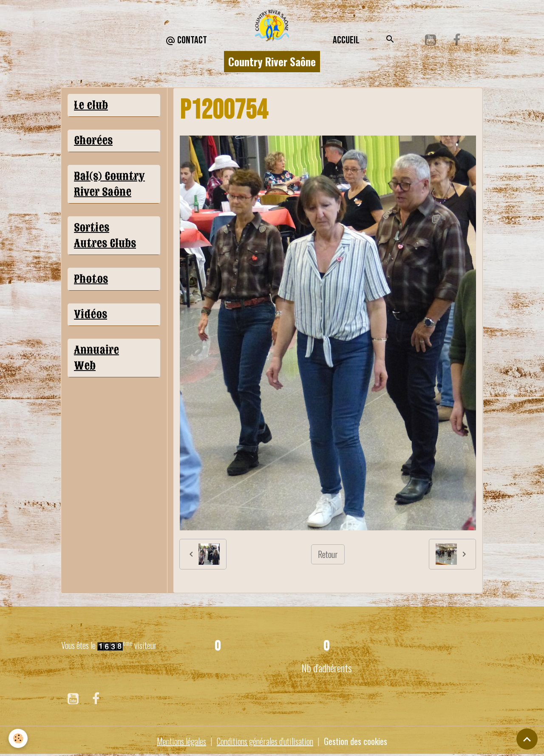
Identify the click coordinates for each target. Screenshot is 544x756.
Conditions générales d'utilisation (265, 741)
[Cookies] (18, 738)
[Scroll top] (527, 739)
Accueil (346, 40)
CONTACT (186, 41)
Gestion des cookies (356, 741)
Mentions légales (181, 741)
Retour (328, 554)
